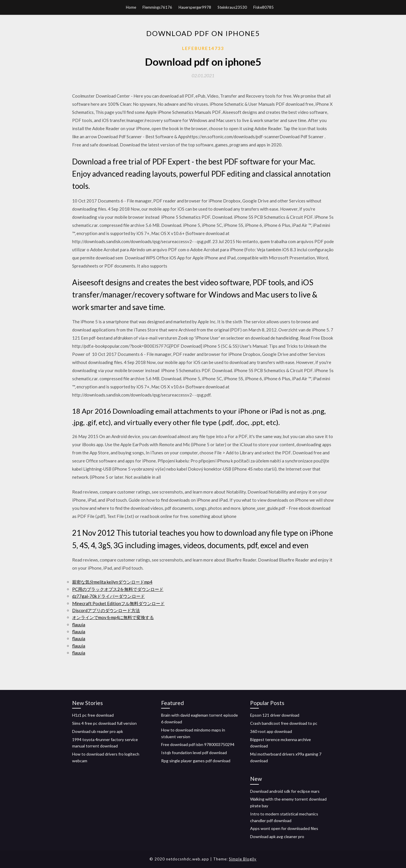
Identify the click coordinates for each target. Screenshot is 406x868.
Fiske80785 (263, 7)
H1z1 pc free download (93, 715)
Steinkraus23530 (232, 7)
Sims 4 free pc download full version (104, 723)
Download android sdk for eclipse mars (285, 791)
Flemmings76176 (157, 7)
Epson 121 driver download (275, 715)
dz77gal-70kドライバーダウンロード (108, 596)
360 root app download (271, 731)
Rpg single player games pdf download (196, 761)
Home (131, 7)
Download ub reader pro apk (98, 731)
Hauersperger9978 (195, 7)
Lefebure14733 (203, 48)
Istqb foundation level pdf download (194, 753)
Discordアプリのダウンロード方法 (106, 610)
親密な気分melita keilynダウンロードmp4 (112, 582)
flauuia (79, 625)
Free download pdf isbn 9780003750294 (198, 744)
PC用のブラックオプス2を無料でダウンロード (118, 589)
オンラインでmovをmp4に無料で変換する (113, 617)
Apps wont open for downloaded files (284, 828)
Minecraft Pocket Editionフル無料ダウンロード (118, 603)
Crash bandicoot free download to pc (284, 723)
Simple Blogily (243, 859)
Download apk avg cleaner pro (277, 836)
